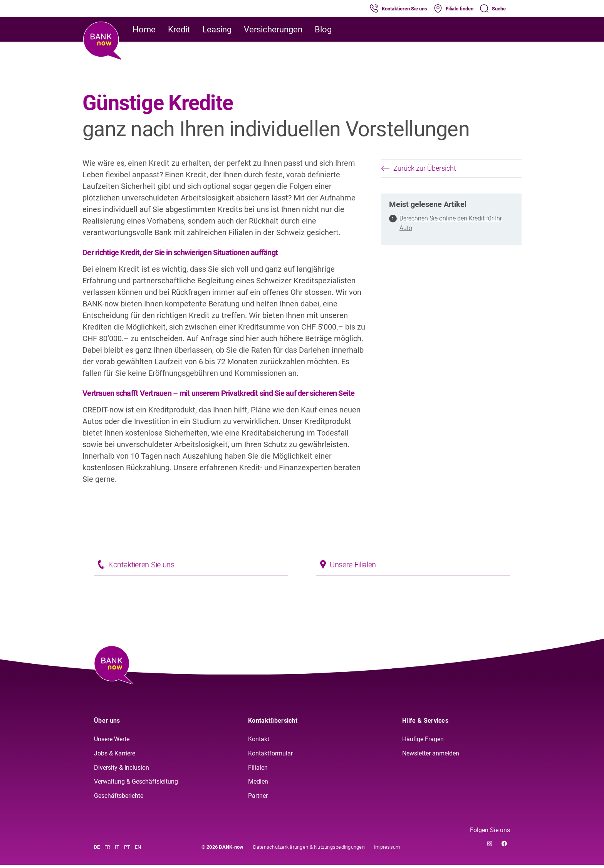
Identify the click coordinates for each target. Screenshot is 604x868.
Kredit (179, 29)
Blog (323, 29)
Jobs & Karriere (115, 756)
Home (144, 29)
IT (117, 850)
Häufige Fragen (423, 742)
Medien (258, 785)
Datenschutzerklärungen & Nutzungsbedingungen (309, 850)
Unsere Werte (112, 742)
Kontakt (259, 742)
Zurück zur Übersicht (419, 168)
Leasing (217, 29)
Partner (258, 799)
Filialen (258, 771)
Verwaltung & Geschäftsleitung (136, 785)
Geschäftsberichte (119, 799)
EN (138, 850)
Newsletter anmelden (431, 756)
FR (107, 850)
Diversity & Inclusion (122, 771)
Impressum (387, 850)
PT (127, 850)
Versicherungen (273, 29)
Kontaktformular (270, 756)
